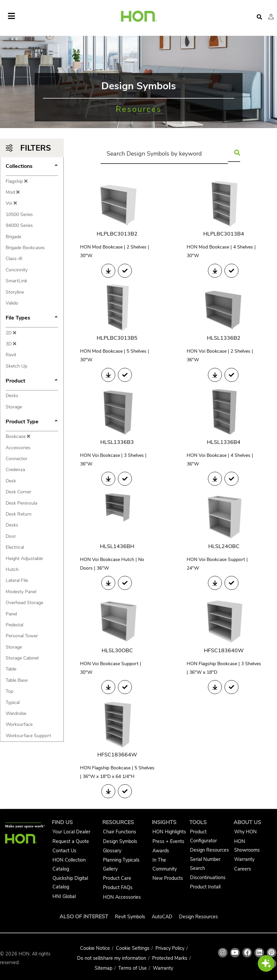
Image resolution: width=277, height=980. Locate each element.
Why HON (245, 832)
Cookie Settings (133, 948)
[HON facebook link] (247, 953)
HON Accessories (122, 897)
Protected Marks (170, 958)
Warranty (244, 859)
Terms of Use (133, 968)
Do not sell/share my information (112, 958)
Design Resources (209, 850)
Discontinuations (208, 877)
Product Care (117, 878)
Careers (243, 869)
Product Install (205, 887)
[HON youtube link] (235, 953)
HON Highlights (169, 832)
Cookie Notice (95, 948)
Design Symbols (120, 841)
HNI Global (64, 896)
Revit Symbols (130, 917)
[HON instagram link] (223, 953)
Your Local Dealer (71, 832)
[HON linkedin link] (259, 953)
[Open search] (259, 17)
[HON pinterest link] (272, 953)
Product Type (32, 422)
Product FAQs (118, 887)
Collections (32, 167)
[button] (271, 17)
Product (32, 382)
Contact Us (64, 851)
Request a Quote (71, 841)
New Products (168, 878)
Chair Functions (120, 832)
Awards (161, 851)
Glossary (112, 851)
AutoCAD (162, 917)
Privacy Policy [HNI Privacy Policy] (170, 948)
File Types (32, 318)
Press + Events (168, 841)
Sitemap (103, 968)
